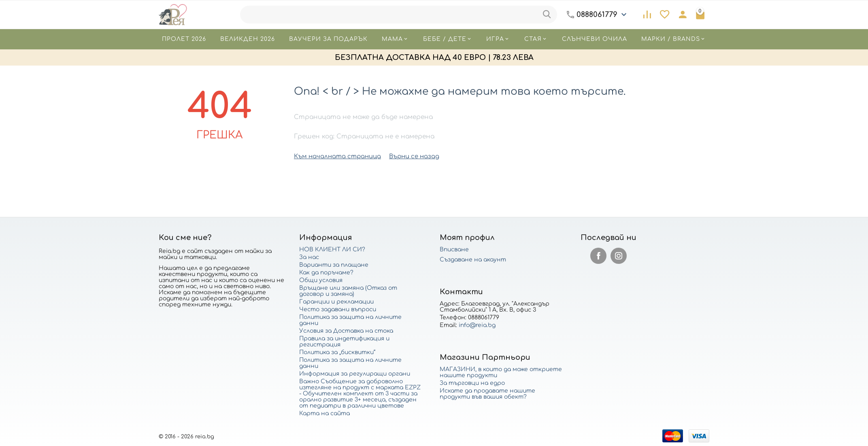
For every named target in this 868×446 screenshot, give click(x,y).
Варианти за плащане (334, 264)
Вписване (454, 249)
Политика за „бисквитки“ (337, 352)
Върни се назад (407, 156)
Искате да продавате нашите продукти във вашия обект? (487, 393)
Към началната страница (335, 156)
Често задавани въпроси (338, 309)
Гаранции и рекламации (336, 301)
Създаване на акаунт (473, 259)
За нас (309, 257)
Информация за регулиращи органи (355, 373)
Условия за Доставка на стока (346, 330)
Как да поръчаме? (326, 272)
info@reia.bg (477, 325)
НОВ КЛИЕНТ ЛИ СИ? (332, 249)
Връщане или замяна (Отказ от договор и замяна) (348, 291)
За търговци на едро (472, 383)
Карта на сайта (324, 413)
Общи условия (321, 280)
